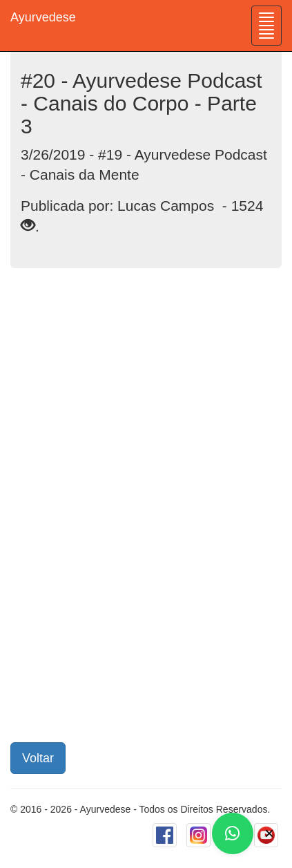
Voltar (38, 758)
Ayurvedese (43, 17)
